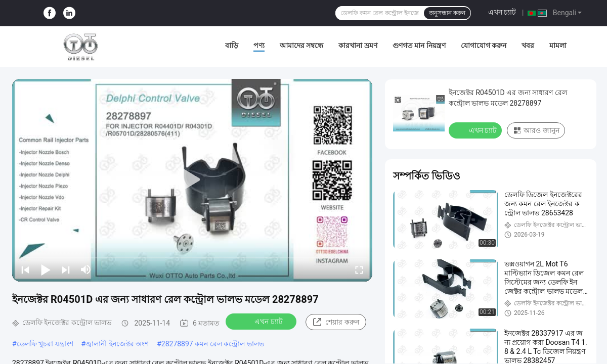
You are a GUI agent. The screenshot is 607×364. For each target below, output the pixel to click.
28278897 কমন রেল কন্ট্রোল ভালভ (213, 344)
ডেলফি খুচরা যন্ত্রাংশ (45, 344)
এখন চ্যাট (502, 12)
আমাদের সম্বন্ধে (301, 45)
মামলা (558, 45)
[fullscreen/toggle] (359, 269)
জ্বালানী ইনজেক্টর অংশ (117, 344)
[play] (192, 180)
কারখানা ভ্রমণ (358, 45)
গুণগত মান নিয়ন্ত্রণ (419, 45)
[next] (66, 269)
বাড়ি (232, 45)
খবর (528, 45)
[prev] (25, 269)
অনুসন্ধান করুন (447, 13)
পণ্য (259, 45)
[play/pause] (46, 269)
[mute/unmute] (86, 269)
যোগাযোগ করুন (484, 45)
